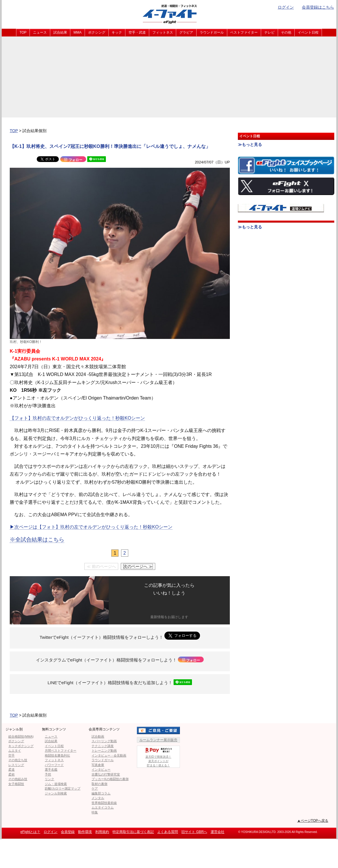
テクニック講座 (103, 746)
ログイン (286, 7)
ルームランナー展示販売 (158, 740)
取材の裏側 (99, 784)
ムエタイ (15, 751)
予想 (48, 774)
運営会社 (217, 832)
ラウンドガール (212, 32)
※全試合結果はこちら (37, 540)
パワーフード (54, 765)
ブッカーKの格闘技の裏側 (110, 779)
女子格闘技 (16, 784)
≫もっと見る (250, 144)
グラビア (186, 32)
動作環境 (85, 832)
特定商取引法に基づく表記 (133, 832)
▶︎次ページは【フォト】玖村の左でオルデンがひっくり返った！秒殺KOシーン (91, 527)
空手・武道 (137, 32)
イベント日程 (308, 32)
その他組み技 (18, 779)
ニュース (40, 32)
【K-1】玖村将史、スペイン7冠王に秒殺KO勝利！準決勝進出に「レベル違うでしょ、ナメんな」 (110, 146)
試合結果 (60, 32)
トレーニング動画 (104, 751)
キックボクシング (21, 746)
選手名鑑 (51, 769)
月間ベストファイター (61, 751)
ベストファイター (244, 32)
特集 (95, 812)
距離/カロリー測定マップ (63, 788)
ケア (95, 788)
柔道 (11, 769)
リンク (49, 779)
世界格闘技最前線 (104, 803)
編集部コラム (101, 793)
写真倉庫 (98, 765)
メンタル (98, 798)
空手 (11, 755)
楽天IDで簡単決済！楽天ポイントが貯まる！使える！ (158, 756)
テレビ (269, 32)
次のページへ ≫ (138, 566)
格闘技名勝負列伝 (57, 755)
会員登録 (68, 832)
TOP (23, 32)
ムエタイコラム (103, 807)
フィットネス (163, 32)
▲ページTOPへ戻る (313, 821)
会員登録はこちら (318, 7)
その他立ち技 (18, 760)
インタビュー (101, 769)
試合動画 (98, 736)
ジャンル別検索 (56, 793)
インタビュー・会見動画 (109, 755)
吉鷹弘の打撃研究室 (106, 774)
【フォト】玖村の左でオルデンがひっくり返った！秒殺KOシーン (77, 418)
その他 (286, 32)
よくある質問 (168, 832)
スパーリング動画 (104, 741)
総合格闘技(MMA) (21, 736)
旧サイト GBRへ (194, 832)
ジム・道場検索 (56, 784)
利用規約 (102, 832)
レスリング (16, 765)
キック (117, 32)
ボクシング (97, 32)
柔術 (11, 774)
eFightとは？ (30, 832)
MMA (77, 32)
